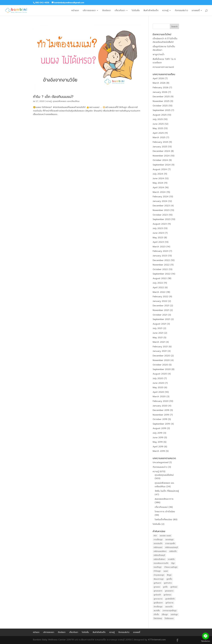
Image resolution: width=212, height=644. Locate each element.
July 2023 (158, 228)
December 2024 (161, 151)
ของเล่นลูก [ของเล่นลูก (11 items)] (169, 540)
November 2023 (161, 210)
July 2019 (158, 433)
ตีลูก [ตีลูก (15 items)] (173, 563)
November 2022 (161, 265)
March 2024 (159, 192)
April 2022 (158, 287)
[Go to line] (206, 636)
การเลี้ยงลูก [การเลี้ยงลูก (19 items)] (158, 540)
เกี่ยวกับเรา (120, 11)
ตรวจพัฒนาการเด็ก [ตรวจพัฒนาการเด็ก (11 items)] (161, 563)
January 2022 (160, 301)
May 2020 (158, 387)
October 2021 (160, 315)
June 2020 (158, 383)
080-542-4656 (42, 3)
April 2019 (158, 447)
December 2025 (161, 97)
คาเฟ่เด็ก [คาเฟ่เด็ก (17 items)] (171, 559)
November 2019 (161, 415)
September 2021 (161, 319)
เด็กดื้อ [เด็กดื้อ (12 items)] (156, 615)
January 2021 (160, 351)
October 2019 (160, 419)
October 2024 (160, 160)
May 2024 (158, 183)
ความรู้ (165, 11)
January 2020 (160, 406)
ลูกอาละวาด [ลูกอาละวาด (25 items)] (158, 599)
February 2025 (160, 142)
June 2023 (158, 233)
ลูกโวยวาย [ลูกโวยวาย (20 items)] (169, 603)
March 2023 (159, 247)
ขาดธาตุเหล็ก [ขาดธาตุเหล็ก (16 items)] (170, 543)
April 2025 (158, 133)
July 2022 (158, 283)
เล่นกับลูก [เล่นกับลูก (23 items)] (174, 615)
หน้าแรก (75, 11)
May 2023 (158, 238)
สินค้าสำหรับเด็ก (151, 11)
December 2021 (161, 306)
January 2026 (160, 92)
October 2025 (160, 106)
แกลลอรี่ (196, 11)
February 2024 (161, 197)
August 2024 (160, 169)
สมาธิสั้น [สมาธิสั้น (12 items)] (157, 611)
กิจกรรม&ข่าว (181, 11)
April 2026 (158, 78)
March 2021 (159, 342)
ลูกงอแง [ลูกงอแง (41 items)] (157, 587)
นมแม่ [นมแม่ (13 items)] (166, 571)
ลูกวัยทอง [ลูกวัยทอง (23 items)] (167, 595)
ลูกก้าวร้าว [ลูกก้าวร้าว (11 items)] (168, 583)
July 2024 (158, 174)
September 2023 (162, 219)
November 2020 (161, 360)
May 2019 (158, 442)
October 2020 (160, 365)
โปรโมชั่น (136, 11)
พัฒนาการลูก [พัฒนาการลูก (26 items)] (159, 579)
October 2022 (160, 269)
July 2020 (158, 378)
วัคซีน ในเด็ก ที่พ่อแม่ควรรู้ (167, 491)
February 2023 (160, 251)
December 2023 (161, 206)
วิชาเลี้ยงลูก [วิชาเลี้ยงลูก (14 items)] (158, 607)
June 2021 (158, 333)
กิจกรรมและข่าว (160, 467)
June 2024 (158, 178)
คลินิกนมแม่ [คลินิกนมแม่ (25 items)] (158, 547)
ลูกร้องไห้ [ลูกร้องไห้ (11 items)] (157, 595)
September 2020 (162, 369)
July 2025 (158, 119)
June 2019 (158, 438)
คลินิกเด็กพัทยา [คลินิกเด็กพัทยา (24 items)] (159, 559)
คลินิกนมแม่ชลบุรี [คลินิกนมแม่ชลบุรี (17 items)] (172, 547)
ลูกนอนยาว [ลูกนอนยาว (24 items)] (169, 591)
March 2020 (159, 397)
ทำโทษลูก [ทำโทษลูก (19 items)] (157, 571)
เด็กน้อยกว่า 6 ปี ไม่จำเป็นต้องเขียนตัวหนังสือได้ (165, 40)
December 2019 (161, 410)
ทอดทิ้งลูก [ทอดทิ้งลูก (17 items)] (158, 567)
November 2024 (161, 156)
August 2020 (160, 374)
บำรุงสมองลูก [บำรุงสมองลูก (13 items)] (159, 575)
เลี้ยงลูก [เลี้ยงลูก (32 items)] (165, 615)
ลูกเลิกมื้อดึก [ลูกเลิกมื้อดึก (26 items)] (170, 599)
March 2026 (159, 83)
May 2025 (158, 128)
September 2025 (162, 110)
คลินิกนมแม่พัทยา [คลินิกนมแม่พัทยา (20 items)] (160, 551)
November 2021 (161, 310)
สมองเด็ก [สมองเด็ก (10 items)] (169, 607)
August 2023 (160, 224)
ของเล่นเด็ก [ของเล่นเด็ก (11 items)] (158, 543)
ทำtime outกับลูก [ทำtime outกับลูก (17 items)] (171, 567)
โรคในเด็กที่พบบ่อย (163, 520)
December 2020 (161, 356)
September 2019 (161, 424)
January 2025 (160, 147)
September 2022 (162, 274)
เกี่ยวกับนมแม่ (161, 507)
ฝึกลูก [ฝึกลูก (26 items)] (169, 575)
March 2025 (159, 137)
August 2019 (159, 428)
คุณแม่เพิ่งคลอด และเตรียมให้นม (66, 101)
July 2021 (158, 328)
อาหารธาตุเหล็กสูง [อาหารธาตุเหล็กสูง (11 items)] (170, 611)
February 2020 (161, 401)
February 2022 (160, 297)
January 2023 (160, 256)
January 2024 (160, 201)
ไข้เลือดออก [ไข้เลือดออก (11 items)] (169, 618)
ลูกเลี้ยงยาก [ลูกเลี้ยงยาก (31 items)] (158, 603)
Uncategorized (161, 462)
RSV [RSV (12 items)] (155, 536)
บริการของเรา (89, 11)
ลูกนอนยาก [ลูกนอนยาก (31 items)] (158, 591)
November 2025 (161, 101)
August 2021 (159, 324)
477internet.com (157, 640)
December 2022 (161, 260)
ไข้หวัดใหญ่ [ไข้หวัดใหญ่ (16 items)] (158, 618)
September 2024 (162, 165)
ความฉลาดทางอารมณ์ (163, 67)
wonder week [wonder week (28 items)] (165, 536)
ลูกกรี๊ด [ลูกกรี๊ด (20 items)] (169, 579)
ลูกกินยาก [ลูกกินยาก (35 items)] (157, 583)
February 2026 (160, 88)
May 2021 (158, 338)
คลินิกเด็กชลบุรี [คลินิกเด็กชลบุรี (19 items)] (159, 555)
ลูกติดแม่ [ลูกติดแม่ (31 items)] (174, 587)
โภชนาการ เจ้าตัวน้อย (165, 512)
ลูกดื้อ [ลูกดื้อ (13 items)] (165, 587)
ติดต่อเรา (107, 11)
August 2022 (160, 278)
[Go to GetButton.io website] (206, 641)
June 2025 (158, 124)
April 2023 (158, 242)
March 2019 (159, 451)
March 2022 (159, 292)
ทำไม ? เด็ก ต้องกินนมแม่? (53, 97)
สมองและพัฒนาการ (164, 499)
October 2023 (160, 215)
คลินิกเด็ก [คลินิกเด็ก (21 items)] (173, 551)
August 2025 (160, 115)
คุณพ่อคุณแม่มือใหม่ (164, 475)
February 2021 (160, 347)
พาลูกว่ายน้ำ (159, 55)
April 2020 (158, 392)
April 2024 (158, 188)
